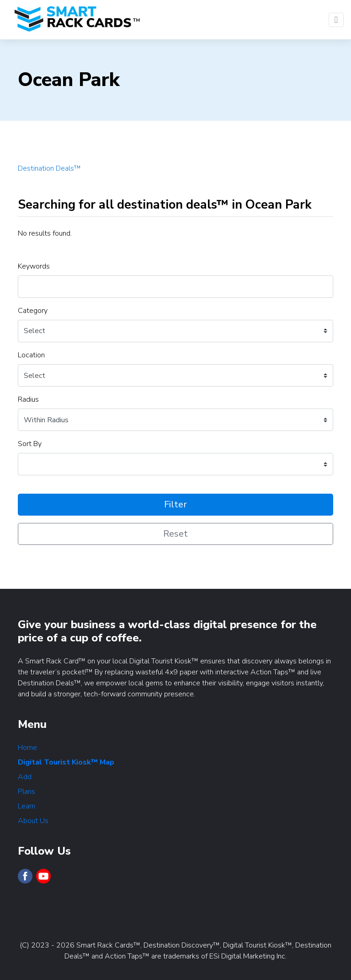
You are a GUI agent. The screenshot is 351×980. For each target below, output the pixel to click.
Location (31, 355)
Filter (175, 504)
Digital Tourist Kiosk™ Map (66, 762)
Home (27, 748)
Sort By (30, 444)
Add (25, 777)
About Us (33, 821)
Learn (27, 806)
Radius (28, 399)
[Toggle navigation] (336, 20)
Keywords (34, 266)
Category (33, 311)
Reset (175, 534)
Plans (27, 792)
